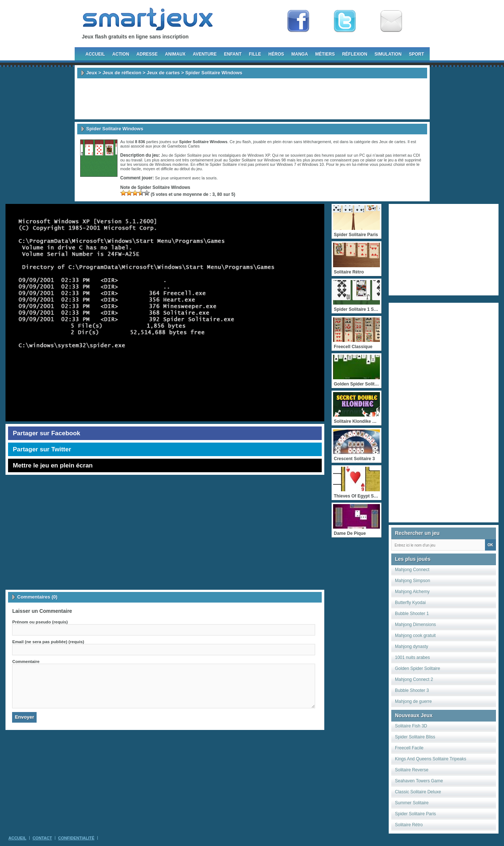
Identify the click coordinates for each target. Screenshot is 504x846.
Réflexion (355, 54)
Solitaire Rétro (409, 825)
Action (121, 54)
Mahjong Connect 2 (414, 679)
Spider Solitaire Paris (415, 814)
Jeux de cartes (163, 73)
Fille (255, 54)
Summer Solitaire (412, 803)
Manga (300, 54)
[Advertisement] (252, 99)
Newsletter (391, 21)
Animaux (175, 54)
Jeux (92, 73)
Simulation (388, 54)
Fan (298, 21)
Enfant (233, 54)
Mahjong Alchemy (412, 592)
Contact (42, 838)
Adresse (147, 54)
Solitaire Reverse (412, 770)
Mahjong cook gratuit (415, 636)
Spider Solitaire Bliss (415, 737)
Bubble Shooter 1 (412, 614)
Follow (345, 21)
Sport (416, 54)
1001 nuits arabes (412, 657)
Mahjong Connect (412, 570)
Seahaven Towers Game (419, 781)
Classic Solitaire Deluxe (418, 792)
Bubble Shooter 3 (412, 690)
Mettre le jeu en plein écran (53, 465)
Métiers (325, 54)
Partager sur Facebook (46, 433)
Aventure (205, 54)
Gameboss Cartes (184, 146)
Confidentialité (76, 838)
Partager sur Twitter (42, 449)
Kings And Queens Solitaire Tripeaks (431, 759)
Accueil (95, 54)
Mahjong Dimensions (415, 625)
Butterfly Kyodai (410, 603)
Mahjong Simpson (412, 581)
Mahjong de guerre (413, 701)
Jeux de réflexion (122, 73)
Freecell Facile (409, 748)
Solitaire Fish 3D (411, 726)
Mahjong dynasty (412, 646)
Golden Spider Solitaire (417, 668)
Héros (276, 54)
